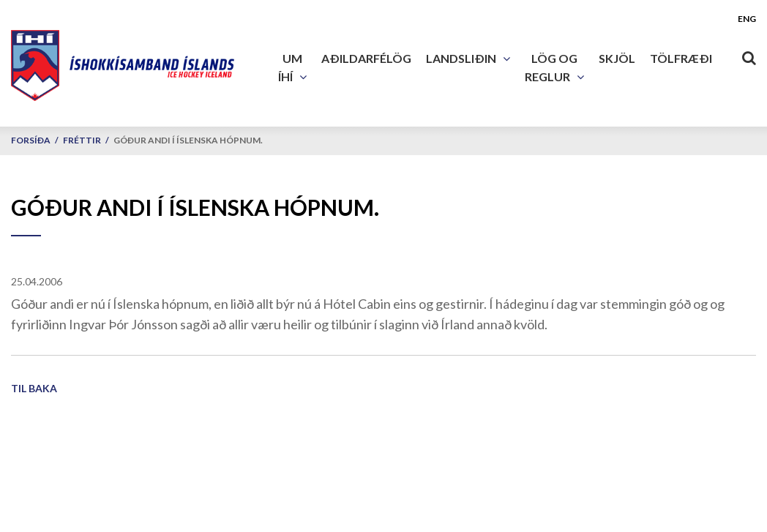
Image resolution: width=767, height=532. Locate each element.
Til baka (34, 388)
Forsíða (31, 140)
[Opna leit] (749, 55)
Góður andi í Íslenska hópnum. (188, 140)
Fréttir (82, 140)
